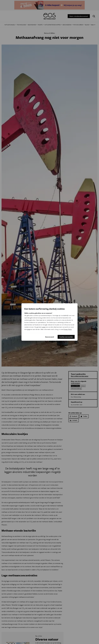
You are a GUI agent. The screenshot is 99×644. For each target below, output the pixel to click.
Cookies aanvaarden (66, 337)
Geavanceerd (50, 337)
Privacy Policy (68, 329)
